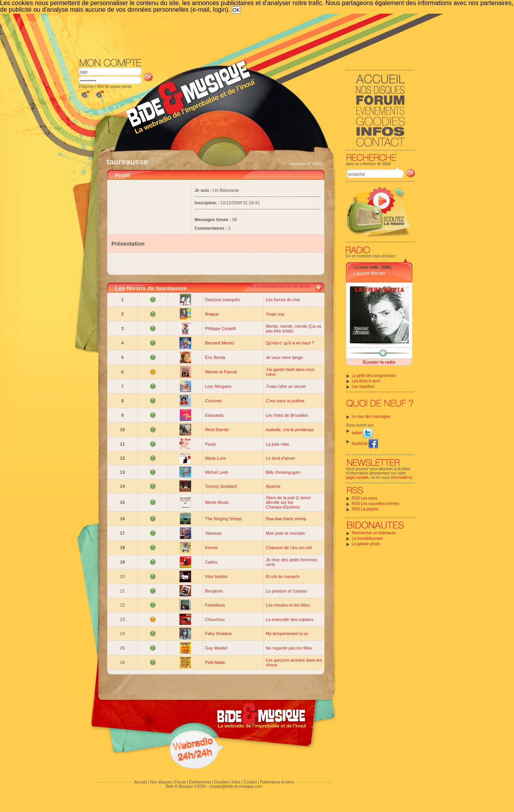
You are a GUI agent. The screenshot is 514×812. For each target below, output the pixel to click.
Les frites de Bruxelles (287, 415)
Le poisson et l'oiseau (286, 591)
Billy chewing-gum (283, 472)
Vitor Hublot (216, 576)
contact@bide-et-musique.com (236, 786)
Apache (273, 486)
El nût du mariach (283, 576)
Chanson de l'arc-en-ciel (289, 548)
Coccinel (213, 401)
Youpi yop (275, 314)
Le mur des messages (371, 417)
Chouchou (215, 619)
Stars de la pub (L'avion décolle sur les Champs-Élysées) (288, 502)
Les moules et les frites (288, 605)
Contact (250, 782)
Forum (180, 782)
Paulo (210, 444)
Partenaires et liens (277, 782)
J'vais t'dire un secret (286, 386)
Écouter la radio (379, 362)
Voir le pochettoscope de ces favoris (279, 286)
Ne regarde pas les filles (289, 648)
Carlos (211, 562)
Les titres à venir (366, 381)
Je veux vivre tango (284, 357)
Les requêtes (363, 386)
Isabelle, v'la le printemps (290, 430)
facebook (365, 443)
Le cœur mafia (366, 267)
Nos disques (161, 782)
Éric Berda (215, 357)
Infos (236, 782)
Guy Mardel (216, 648)
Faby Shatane (218, 634)
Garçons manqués (222, 300)
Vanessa (213, 533)
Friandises (215, 605)
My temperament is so (287, 634)
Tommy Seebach (221, 486)
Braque (212, 314)
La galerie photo (366, 544)
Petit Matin (215, 662)
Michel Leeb (216, 472)
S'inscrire (86, 87)
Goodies (221, 782)
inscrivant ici (401, 477)
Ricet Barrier (217, 430)
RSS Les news (365, 498)
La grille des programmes (374, 376)
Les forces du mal (283, 300)
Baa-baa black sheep (286, 519)
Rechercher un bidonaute (374, 533)
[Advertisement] (247, 35)
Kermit (211, 548)
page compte (357, 477)
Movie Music (217, 502)
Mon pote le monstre (285, 533)
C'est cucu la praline (285, 401)
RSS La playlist (365, 509)
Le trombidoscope (367, 538)
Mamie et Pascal (221, 372)
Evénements (200, 782)
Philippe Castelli (220, 328)
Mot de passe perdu (115, 87)
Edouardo (214, 415)
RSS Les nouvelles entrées (375, 504)
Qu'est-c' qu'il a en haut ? (290, 343)
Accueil (140, 782)
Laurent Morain (370, 273)
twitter (362, 433)
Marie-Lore (215, 458)
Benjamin (214, 591)
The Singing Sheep (223, 519)
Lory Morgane (218, 386)
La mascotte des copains (290, 619)
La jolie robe (278, 444)
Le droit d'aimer (280, 458)
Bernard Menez (219, 343)
